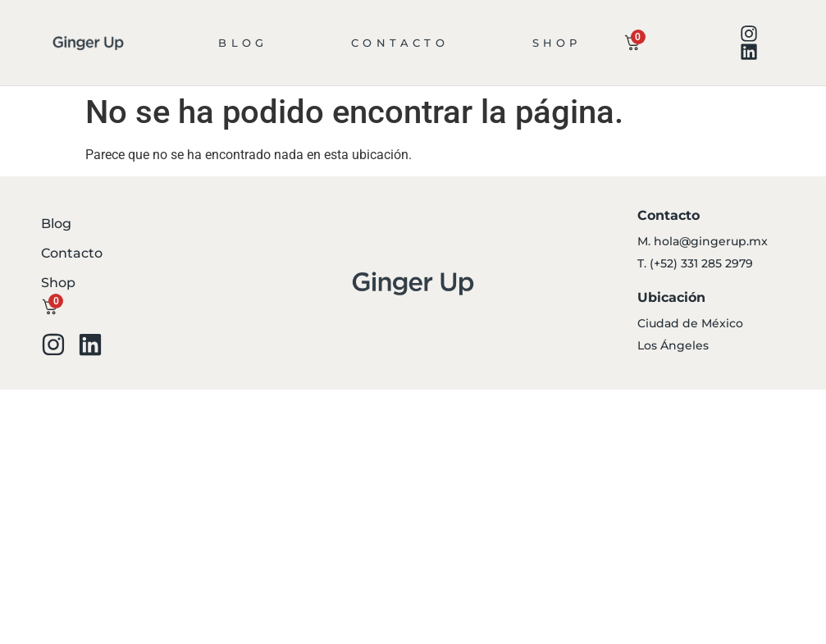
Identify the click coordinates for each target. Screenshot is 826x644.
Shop (557, 43)
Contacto (400, 43)
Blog (243, 43)
